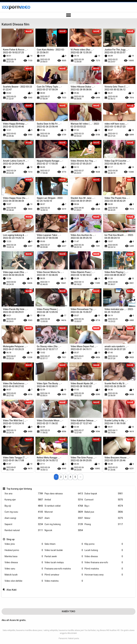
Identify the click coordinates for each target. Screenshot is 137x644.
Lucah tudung (104, 550)
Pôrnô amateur (64, 575)
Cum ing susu (24, 512)
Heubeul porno (24, 550)
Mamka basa (24, 556)
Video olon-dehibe (24, 581)
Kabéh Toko (68, 611)
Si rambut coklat (64, 506)
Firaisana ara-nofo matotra (64, 569)
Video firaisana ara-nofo (104, 562)
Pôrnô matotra (104, 569)
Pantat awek (64, 556)
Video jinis (24, 544)
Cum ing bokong (64, 524)
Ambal (64, 500)
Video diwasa (104, 556)
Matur (104, 518)
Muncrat (64, 512)
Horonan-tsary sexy (104, 575)
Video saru (24, 569)
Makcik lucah (24, 575)
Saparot (24, 524)
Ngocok (64, 530)
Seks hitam (64, 544)
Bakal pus (104, 512)
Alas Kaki (12, 590)
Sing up (11, 539)
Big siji (24, 506)
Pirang (104, 524)
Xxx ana (24, 494)
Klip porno (104, 544)
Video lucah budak (64, 550)
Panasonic (63, 638)
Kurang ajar (24, 500)
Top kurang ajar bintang (19, 489)
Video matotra (64, 581)
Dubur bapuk (104, 494)
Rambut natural (24, 530)
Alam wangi (24, 518)
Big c (104, 506)
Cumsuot (104, 500)
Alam (64, 518)
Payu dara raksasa (64, 494)
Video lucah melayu (64, 562)
